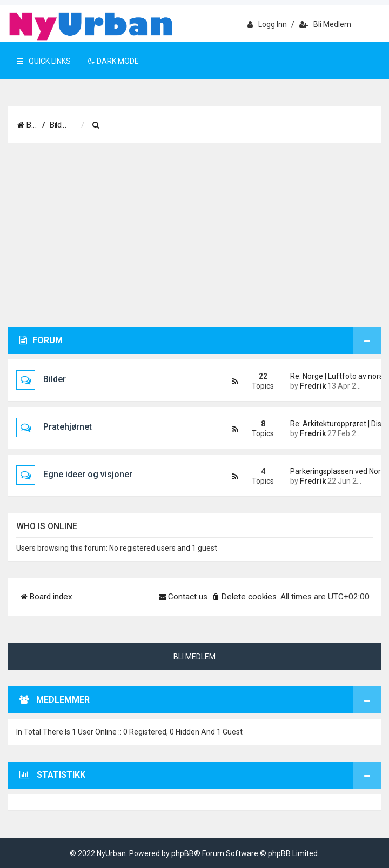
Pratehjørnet (68, 427)
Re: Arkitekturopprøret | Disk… (327, 424)
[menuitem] (154, 125)
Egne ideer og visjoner (88, 474)
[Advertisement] (194, 235)
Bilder (55, 379)
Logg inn (267, 24)
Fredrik (313, 386)
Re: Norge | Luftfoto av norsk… (327, 376)
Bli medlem (325, 24)
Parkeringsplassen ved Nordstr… (327, 471)
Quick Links (44, 61)
